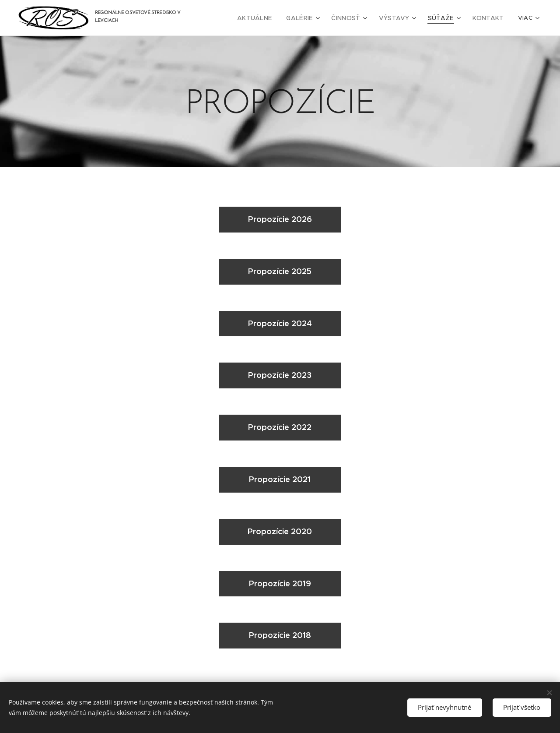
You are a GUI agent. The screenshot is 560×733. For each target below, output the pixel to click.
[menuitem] (271, 18)
